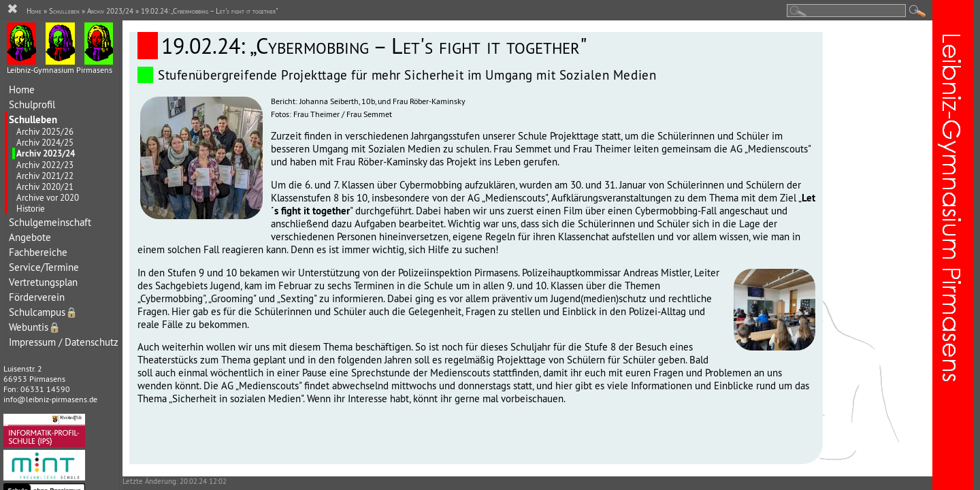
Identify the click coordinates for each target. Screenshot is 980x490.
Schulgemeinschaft (50, 222)
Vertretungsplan (43, 282)
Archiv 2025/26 (45, 131)
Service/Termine (44, 267)
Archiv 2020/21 (45, 186)
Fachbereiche (38, 252)
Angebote (30, 237)
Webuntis (35, 327)
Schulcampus (43, 312)
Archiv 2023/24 (46, 153)
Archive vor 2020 (48, 197)
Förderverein (37, 297)
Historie (31, 208)
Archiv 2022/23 (45, 165)
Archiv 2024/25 (45, 142)
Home (22, 89)
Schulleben (33, 119)
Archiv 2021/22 (45, 176)
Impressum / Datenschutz (64, 342)
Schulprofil (32, 104)
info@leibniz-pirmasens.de (50, 399)
